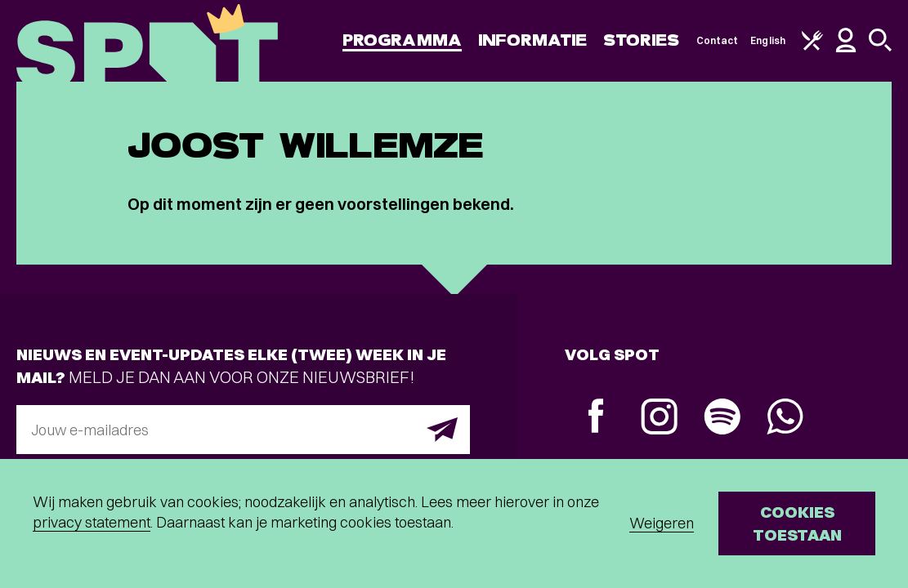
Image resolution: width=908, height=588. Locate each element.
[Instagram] (659, 419)
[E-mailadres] (243, 430)
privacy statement (92, 522)
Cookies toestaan (797, 523)
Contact (718, 40)
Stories (642, 40)
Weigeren (662, 523)
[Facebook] (596, 418)
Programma (402, 40)
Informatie (532, 40)
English (768, 40)
